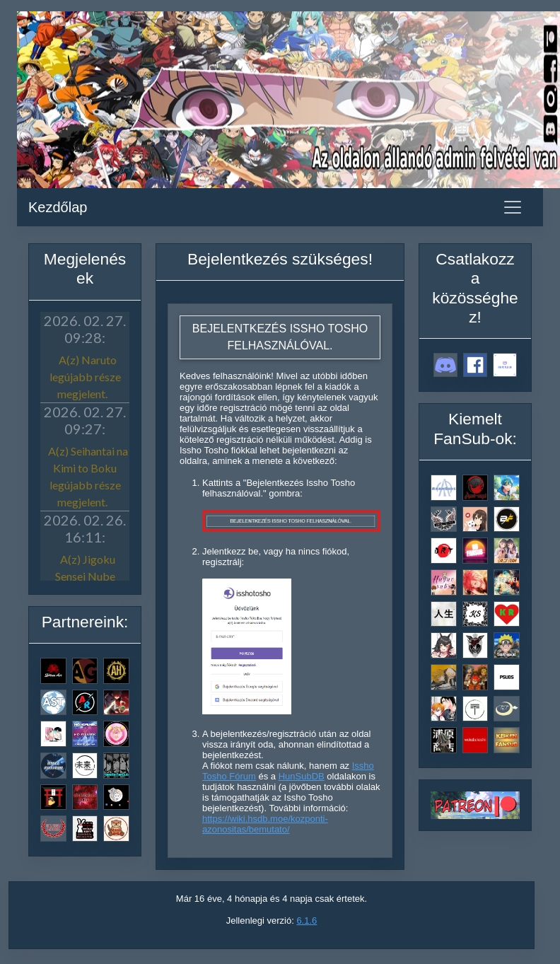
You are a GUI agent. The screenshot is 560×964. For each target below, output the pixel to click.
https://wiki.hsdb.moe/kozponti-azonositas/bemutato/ (265, 824)
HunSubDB (302, 776)
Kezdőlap (58, 207)
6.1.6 (307, 921)
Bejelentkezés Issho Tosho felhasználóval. (280, 337)
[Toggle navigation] (513, 207)
